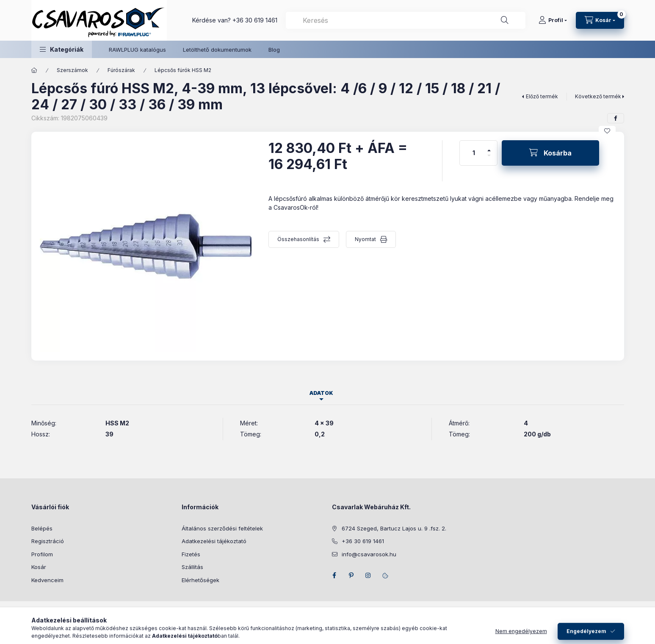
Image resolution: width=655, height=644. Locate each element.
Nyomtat (365, 239)
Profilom (42, 554)
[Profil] (553, 20)
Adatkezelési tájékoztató (214, 541)
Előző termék (542, 96)
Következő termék (598, 96)
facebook (334, 575)
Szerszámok (72, 70)
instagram (368, 575)
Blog (274, 50)
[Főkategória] (34, 70)
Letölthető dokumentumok (217, 50)
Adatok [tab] (321, 393)
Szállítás (192, 567)
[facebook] (616, 118)
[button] (62, 49)
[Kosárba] (550, 153)
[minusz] (489, 159)
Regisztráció (48, 541)
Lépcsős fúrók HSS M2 (183, 70)
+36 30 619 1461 (255, 20)
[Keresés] (505, 20)
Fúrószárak (121, 70)
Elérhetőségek (200, 580)
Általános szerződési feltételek (222, 528)
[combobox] (406, 20)
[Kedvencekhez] (607, 131)
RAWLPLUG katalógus (137, 50)
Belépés (42, 528)
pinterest (351, 575)
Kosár (39, 567)
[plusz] (489, 147)
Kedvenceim (47, 580)
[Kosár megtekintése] (600, 20)
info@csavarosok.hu (369, 554)
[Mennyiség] (474, 153)
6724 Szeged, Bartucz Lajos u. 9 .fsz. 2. (394, 528)
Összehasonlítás (298, 239)
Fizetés (191, 554)
